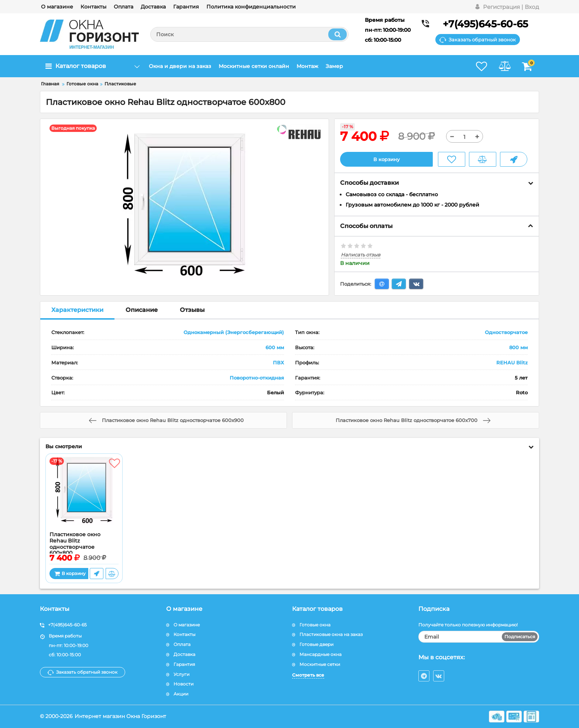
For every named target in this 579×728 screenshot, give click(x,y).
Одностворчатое (506, 333)
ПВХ (278, 363)
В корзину (386, 159)
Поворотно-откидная (257, 378)
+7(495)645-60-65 (485, 24)
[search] (249, 34)
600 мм (275, 348)
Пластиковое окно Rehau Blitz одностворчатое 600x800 (75, 544)
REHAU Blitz (512, 363)
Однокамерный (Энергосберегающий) (234, 333)
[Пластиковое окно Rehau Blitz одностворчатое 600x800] (84, 495)
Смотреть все (308, 675)
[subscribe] (479, 637)
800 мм (518, 348)
